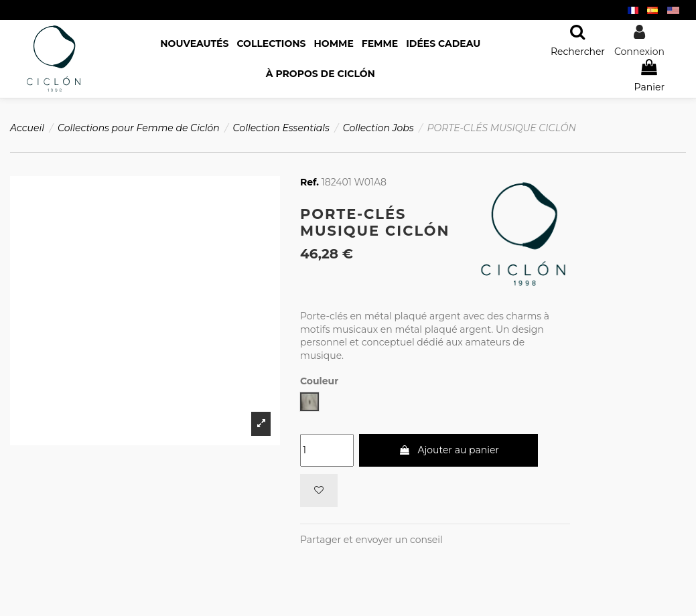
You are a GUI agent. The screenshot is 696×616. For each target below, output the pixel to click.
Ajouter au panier (449, 450)
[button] (321, 74)
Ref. (309, 182)
